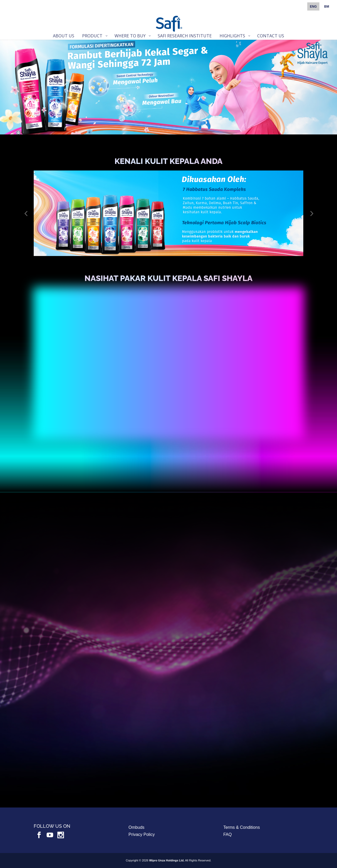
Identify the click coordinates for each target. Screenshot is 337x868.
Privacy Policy (142, 834)
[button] (26, 213)
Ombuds (136, 827)
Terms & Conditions (242, 827)
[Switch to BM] (327, 8)
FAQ (227, 834)
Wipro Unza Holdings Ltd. (167, 860)
